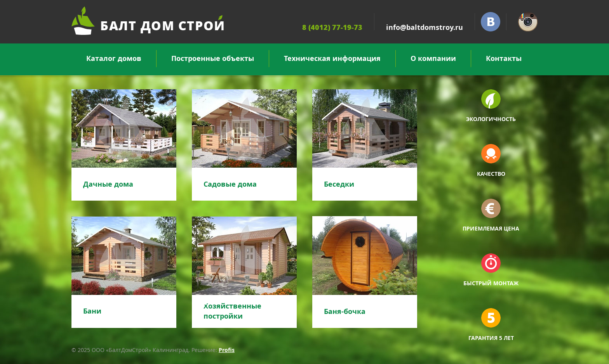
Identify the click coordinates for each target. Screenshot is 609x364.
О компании (433, 58)
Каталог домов (114, 58)
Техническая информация (332, 58)
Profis (227, 350)
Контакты (504, 58)
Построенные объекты (213, 58)
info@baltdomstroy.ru (425, 27)
